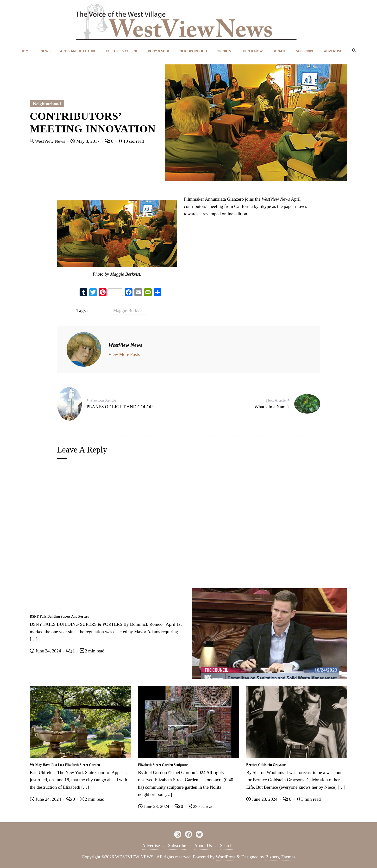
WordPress (226, 857)
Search (226, 846)
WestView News (48, 141)
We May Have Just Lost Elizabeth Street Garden (65, 765)
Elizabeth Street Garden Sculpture (163, 765)
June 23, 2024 (154, 806)
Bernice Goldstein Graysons (266, 765)
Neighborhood (47, 104)
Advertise (151, 846)
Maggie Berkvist (129, 310)
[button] (354, 51)
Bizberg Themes (280, 857)
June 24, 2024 (46, 651)
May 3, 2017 (85, 141)
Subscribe (177, 846)
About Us (203, 846)
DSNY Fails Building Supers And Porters (59, 617)
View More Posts (124, 354)
